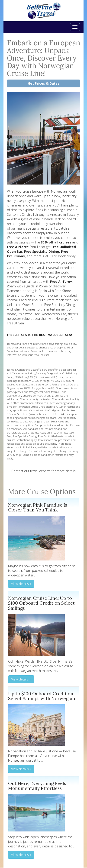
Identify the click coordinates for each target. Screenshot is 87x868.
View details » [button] (21, 584)
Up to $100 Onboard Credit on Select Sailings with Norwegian (42, 696)
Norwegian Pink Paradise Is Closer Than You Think (38, 507)
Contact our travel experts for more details (43, 471)
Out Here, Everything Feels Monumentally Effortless (37, 786)
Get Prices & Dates (44, 83)
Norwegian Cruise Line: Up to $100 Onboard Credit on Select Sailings (41, 603)
